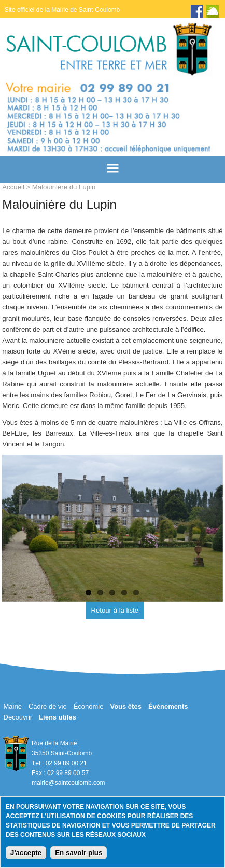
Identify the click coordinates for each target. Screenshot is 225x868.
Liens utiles (58, 717)
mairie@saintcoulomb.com (68, 783)
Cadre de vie (48, 706)
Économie (89, 706)
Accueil (13, 187)
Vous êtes (125, 706)
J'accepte (26, 853)
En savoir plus (79, 853)
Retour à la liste (115, 610)
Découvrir (18, 717)
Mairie (13, 706)
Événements (168, 706)
